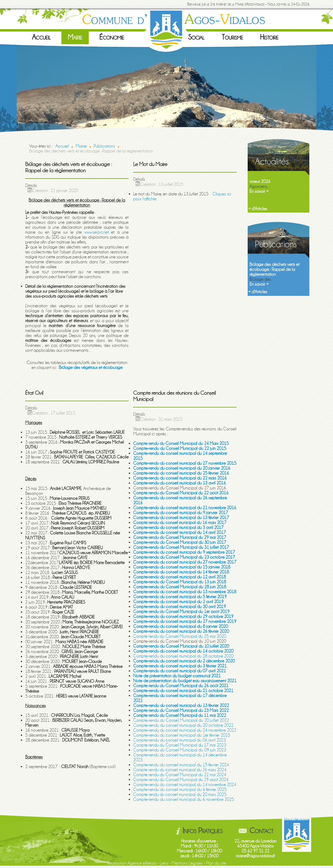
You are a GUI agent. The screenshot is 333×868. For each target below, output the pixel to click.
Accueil (41, 37)
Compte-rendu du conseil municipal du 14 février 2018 (181, 572)
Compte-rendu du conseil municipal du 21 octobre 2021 (183, 691)
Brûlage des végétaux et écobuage (91, 368)
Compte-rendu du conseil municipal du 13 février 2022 (181, 706)
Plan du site (216, 863)
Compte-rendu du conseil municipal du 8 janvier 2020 (181, 626)
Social (196, 37)
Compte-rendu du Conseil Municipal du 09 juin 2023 (180, 750)
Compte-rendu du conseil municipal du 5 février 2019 (180, 597)
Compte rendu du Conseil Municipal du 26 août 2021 (181, 686)
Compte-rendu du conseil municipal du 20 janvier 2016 (182, 468)
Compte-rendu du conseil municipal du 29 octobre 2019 (183, 617)
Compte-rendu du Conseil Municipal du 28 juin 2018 (180, 587)
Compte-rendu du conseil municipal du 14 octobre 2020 (183, 651)
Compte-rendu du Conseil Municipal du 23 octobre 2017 (184, 557)
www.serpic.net (97, 232)
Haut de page (297, 819)
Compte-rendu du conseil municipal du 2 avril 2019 (178, 602)
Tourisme (232, 37)
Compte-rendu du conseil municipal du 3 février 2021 (180, 666)
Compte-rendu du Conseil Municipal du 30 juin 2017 (180, 542)
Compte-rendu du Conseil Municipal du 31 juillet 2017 (181, 547)
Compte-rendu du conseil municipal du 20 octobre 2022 (183, 725)
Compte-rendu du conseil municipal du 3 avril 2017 (178, 528)
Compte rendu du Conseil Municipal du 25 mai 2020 (180, 636)
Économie (112, 37)
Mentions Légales (187, 863)
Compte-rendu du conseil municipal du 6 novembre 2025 (184, 799)
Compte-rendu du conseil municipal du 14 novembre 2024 (185, 785)
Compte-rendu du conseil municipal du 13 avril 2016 (180, 483)
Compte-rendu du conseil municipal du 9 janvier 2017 (181, 513)
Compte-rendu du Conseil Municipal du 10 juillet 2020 (181, 646)
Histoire (269, 37)
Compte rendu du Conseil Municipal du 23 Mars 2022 (181, 710)
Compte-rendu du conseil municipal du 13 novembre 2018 (185, 592)
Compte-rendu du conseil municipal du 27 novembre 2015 (185, 463)
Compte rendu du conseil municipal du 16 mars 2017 (180, 523)
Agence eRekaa (142, 863)
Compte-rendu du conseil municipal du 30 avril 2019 (180, 607)
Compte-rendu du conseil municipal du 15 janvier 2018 (182, 567)
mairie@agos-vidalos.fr (255, 856)
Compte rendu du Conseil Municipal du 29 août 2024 (181, 780)
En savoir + (259, 191)
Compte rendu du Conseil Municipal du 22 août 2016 (181, 493)
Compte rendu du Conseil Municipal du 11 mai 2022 (180, 715)
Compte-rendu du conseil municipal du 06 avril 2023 (180, 740)
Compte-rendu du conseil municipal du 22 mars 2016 (180, 478)
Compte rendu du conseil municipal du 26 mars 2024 (180, 770)
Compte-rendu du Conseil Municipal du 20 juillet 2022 (181, 720)
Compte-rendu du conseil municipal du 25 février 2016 (181, 473)
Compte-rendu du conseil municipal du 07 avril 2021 (180, 671)
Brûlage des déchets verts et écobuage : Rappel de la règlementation (274, 269)
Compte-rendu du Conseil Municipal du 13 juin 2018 (180, 582)
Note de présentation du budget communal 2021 (177, 676)
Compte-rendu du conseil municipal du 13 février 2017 (181, 518)
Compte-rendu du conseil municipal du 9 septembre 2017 (184, 552)
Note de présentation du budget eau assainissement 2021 (185, 681)
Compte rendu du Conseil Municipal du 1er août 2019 (181, 612)
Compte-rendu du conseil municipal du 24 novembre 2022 (185, 730)
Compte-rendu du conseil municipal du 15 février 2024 (181, 765)
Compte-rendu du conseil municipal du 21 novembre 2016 (185, 508)
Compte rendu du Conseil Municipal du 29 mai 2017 (180, 537)
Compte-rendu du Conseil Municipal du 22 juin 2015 (180, 448)
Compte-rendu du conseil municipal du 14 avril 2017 (180, 532)
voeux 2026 (260, 181)
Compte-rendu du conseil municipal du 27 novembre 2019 (185, 621)
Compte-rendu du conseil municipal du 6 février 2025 (180, 790)
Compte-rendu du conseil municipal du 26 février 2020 (181, 631)
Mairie (75, 37)
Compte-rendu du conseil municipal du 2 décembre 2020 (184, 661)
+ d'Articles (258, 209)
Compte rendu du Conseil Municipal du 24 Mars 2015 (181, 443)
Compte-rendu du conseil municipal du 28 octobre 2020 (183, 656)
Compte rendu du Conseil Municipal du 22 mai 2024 (180, 775)
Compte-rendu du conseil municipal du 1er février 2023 (182, 735)
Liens (164, 863)
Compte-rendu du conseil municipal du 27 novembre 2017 (185, 562)
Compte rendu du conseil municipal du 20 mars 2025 (180, 794)
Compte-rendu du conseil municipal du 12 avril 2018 (180, 577)
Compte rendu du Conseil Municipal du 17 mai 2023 (180, 745)
